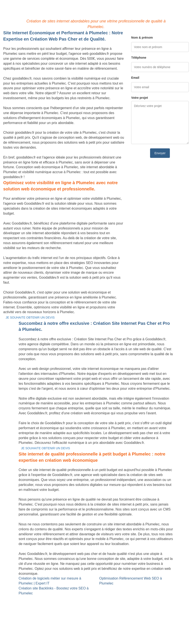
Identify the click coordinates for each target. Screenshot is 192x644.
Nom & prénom (142, 38)
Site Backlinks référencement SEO (94, 598)
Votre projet (140, 98)
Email (135, 78)
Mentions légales (96, 630)
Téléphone (139, 58)
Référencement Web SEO (87, 603)
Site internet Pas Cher (20, 598)
